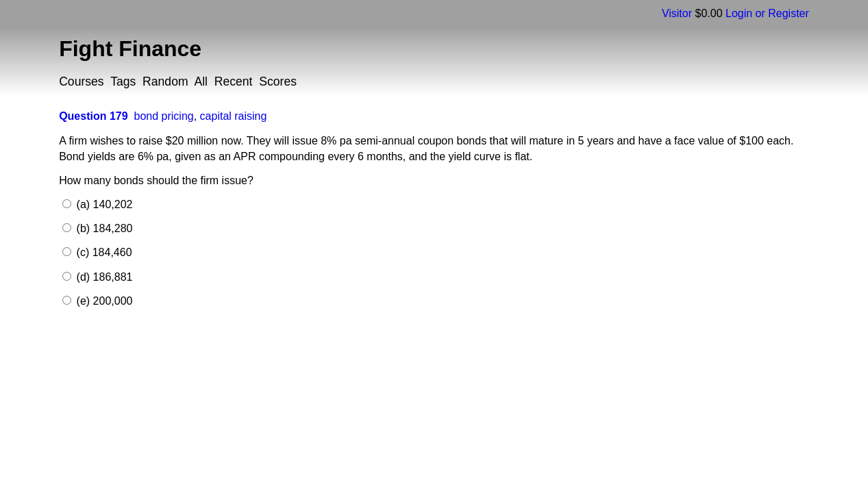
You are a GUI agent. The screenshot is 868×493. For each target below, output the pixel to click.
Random (165, 81)
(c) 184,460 (102, 252)
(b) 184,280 (103, 228)
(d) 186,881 (103, 277)
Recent (234, 81)
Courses (82, 81)
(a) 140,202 (103, 204)
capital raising (234, 116)
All (201, 81)
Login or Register (767, 13)
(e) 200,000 (103, 301)
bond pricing (164, 116)
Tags (123, 81)
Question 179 (93, 116)
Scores (278, 81)
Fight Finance (130, 49)
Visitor (677, 13)
